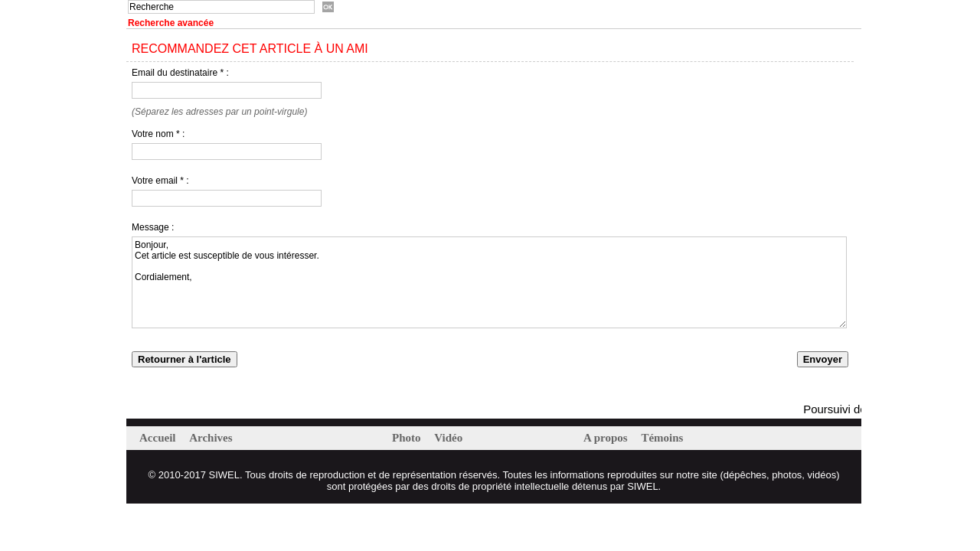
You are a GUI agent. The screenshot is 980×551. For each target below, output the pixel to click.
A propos (607, 438)
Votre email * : (160, 181)
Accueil (159, 438)
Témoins (662, 438)
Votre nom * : (158, 134)
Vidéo (448, 438)
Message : (153, 227)
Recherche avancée (171, 23)
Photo (408, 438)
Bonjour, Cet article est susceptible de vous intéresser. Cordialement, (489, 282)
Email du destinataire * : (180, 73)
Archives (211, 438)
